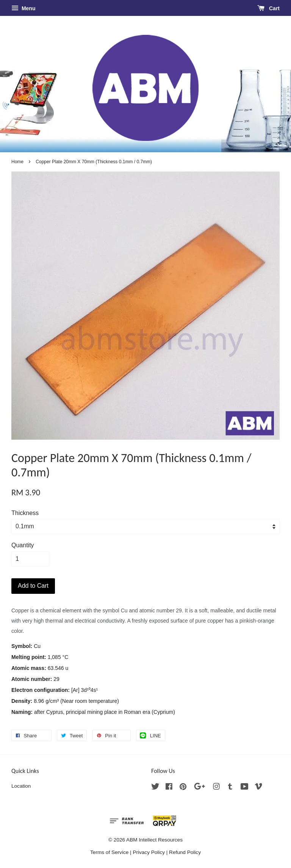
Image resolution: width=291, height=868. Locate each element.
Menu (23, 8)
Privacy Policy (149, 852)
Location (21, 786)
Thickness (25, 513)
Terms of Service (109, 852)
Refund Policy (185, 852)
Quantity (23, 545)
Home (17, 162)
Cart (268, 8)
